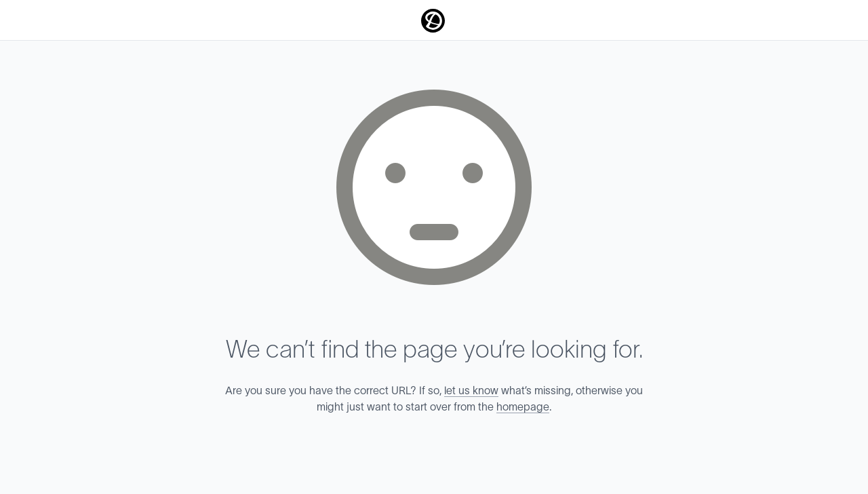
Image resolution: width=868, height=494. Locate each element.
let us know (471, 391)
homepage (523, 407)
